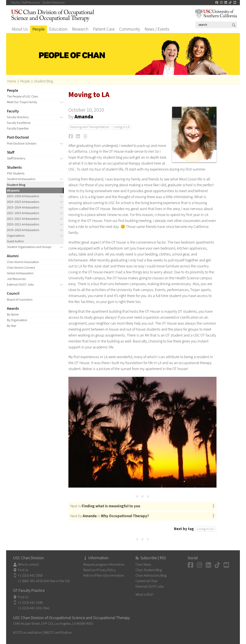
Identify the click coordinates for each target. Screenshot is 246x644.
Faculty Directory (18, 117)
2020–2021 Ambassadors (23, 224)
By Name (13, 314)
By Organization (17, 320)
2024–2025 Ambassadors (23, 202)
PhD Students (16, 173)
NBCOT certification (58, 633)
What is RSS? (145, 595)
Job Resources (16, 279)
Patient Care (104, 29)
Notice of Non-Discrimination (104, 576)
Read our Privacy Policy (100, 570)
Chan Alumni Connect (21, 268)
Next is (105, 506)
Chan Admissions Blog (151, 576)
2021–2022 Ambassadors (23, 219)
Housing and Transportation (90, 127)
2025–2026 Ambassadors (23, 196)
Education (58, 29)
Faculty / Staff (26, 3)
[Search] (216, 25)
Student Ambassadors (21, 179)
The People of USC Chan (23, 96)
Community (130, 29)
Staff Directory (16, 158)
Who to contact (28, 565)
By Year (12, 326)
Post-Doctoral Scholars (22, 143)
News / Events (157, 29)
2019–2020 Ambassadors (23, 230)
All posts (13, 191)
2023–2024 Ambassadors (23, 207)
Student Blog (44, 81)
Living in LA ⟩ (206, 529)
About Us (20, 29)
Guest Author (15, 241)
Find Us (23, 570)
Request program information (104, 565)
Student (54, 3)
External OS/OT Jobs (20, 285)
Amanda (84, 117)
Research (80, 29)
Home (12, 81)
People (39, 29)
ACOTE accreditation (27, 633)
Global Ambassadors (20, 273)
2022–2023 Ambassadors (23, 213)
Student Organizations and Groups (29, 247)
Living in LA (122, 127)
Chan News (143, 565)
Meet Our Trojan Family (22, 102)
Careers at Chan (147, 581)
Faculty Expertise (18, 128)
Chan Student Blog (149, 570)
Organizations (16, 236)
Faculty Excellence (19, 123)
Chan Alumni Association (23, 262)
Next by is (110, 516)
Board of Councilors (20, 300)
